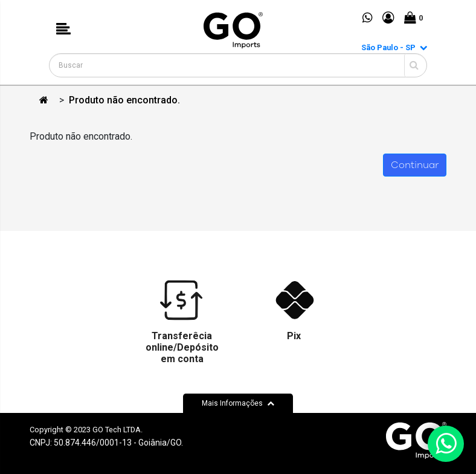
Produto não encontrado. (124, 100)
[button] (63, 30)
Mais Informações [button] (238, 403)
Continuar (415, 165)
